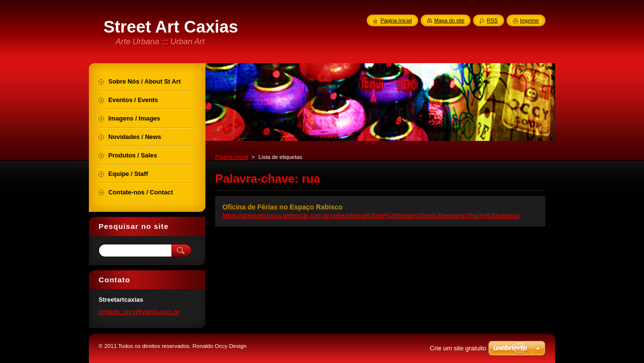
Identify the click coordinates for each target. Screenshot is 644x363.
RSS (492, 20)
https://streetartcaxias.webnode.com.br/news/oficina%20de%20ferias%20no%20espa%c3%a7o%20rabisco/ (371, 216)
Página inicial (232, 157)
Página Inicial (396, 20)
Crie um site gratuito (458, 348)
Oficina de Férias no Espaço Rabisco (282, 207)
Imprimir (530, 20)
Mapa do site (449, 20)
